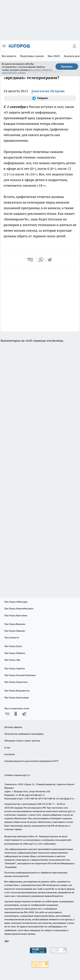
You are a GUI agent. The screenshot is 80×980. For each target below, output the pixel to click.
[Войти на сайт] (74, 46)
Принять (67, 67)
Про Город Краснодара (17, 697)
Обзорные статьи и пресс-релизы (22, 741)
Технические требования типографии (24, 734)
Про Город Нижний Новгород (20, 675)
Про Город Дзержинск (16, 682)
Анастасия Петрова (48, 91)
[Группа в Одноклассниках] (16, 714)
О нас (7, 748)
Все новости (9, 56)
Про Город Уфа (12, 660)
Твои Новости (12, 637)
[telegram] (51, 260)
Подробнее (11, 867)
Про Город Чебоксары (16, 602)
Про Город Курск (13, 646)
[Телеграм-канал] (40, 98)
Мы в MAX (54, 56)
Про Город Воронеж (15, 624)
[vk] (30, 260)
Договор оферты (13, 727)
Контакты (10, 754)
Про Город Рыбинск (15, 653)
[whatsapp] (41, 260)
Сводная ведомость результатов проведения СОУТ (31, 761)
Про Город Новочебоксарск (19, 608)
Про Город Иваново (15, 631)
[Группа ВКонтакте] (7, 714)
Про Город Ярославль (16, 615)
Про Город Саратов (15, 668)
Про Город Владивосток (17, 691)
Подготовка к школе (32, 56)
